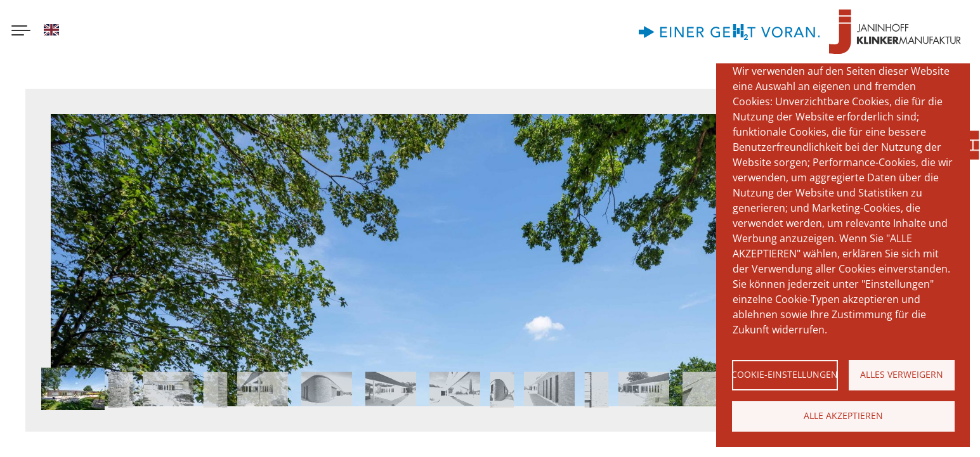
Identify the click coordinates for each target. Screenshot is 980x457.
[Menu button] (21, 32)
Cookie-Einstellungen (785, 374)
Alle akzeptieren (843, 415)
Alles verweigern (902, 374)
